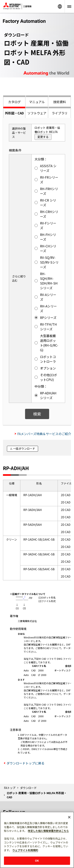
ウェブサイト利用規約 (25, 850)
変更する (43, 137)
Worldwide (60, 6)
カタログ (14, 102)
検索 (37, 414)
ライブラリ (60, 113)
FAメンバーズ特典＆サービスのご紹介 (44, 434)
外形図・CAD (14, 113)
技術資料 (60, 102)
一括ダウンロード (24, 449)
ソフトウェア (37, 113)
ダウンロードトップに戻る (25, 763)
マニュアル (37, 102)
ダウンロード (28, 788)
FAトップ (10, 788)
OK (37, 861)
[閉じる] (69, 817)
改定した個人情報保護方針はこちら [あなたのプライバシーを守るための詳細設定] (48, 831)
